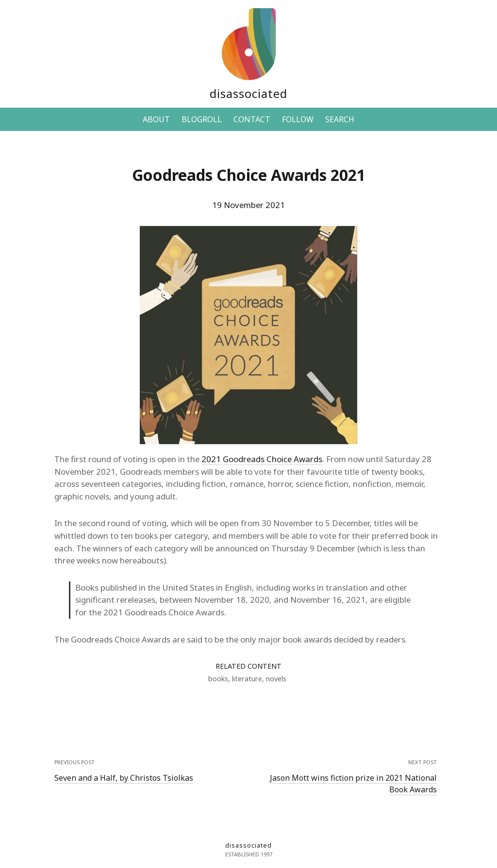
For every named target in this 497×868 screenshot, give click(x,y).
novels (276, 679)
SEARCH (340, 119)
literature (247, 679)
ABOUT (156, 119)
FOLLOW (298, 119)
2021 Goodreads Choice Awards (262, 459)
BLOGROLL (202, 119)
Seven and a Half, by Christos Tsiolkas (124, 778)
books (218, 679)
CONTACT (252, 119)
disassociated (248, 93)
